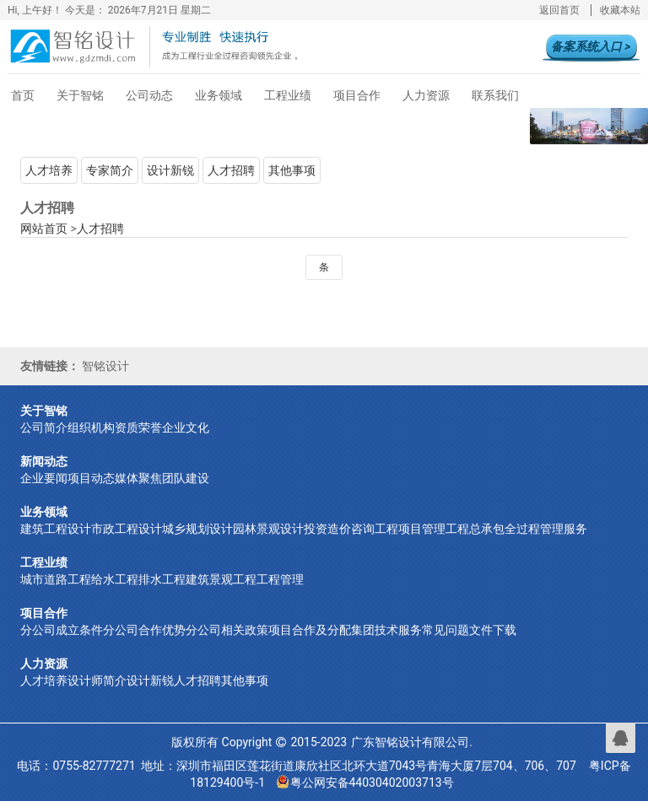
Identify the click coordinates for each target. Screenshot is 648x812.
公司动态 (149, 95)
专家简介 (110, 170)
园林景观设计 (268, 531)
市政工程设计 (127, 531)
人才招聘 (231, 170)
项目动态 (91, 481)
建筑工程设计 (56, 531)
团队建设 (186, 481)
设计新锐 (170, 170)
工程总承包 (475, 531)
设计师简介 (97, 683)
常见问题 (445, 632)
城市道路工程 (56, 582)
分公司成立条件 (62, 632)
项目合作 (357, 95)
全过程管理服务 (546, 531)
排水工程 (162, 582)
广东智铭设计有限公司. (412, 745)
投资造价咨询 (339, 531)
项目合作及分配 (310, 632)
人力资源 (426, 95)
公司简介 (44, 430)
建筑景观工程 (221, 582)
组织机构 (91, 430)
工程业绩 (288, 95)
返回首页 (559, 10)
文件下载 (493, 632)
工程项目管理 (410, 531)
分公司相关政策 (227, 632)
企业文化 (186, 430)
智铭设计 (105, 368)
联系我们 (495, 95)
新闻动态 (44, 464)
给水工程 (115, 582)
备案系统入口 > (591, 46)
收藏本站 (620, 10)
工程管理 (280, 582)
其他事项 (292, 170)
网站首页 (44, 229)
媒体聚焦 (138, 481)
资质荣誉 (138, 430)
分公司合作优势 (144, 632)
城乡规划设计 (197, 531)
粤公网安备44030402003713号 (365, 785)
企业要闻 (44, 481)
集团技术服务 (386, 632)
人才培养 (49, 170)
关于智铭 (80, 95)
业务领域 (219, 95)
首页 (23, 95)
